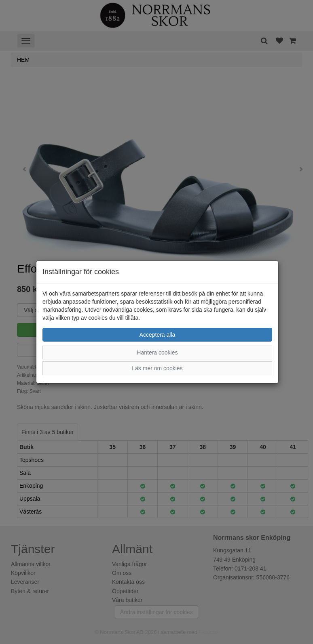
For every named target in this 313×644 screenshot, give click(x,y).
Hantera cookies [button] (157, 352)
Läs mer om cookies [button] (157, 368)
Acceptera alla (158, 335)
